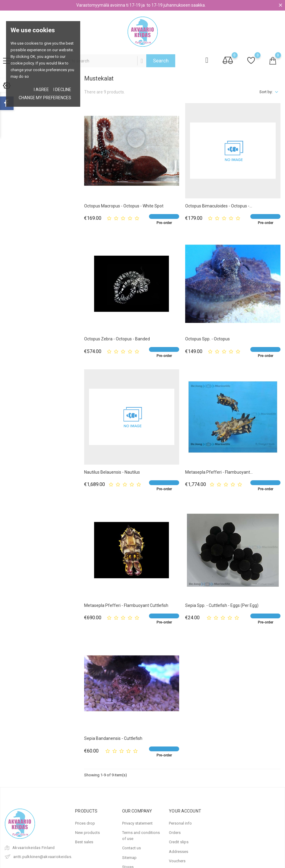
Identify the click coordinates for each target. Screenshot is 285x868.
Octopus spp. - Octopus (207, 339)
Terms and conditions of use (141, 836)
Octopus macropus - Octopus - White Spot (124, 206)
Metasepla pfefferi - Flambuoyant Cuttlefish (126, 605)
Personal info (180, 823)
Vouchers (177, 861)
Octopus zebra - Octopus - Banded (117, 339)
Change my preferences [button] (45, 98)
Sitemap (129, 858)
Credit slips (179, 842)
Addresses (179, 852)
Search (161, 61)
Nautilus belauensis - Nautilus (112, 472)
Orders (175, 833)
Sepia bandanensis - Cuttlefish (113, 738)
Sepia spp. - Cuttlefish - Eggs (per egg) (222, 605)
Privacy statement (137, 823)
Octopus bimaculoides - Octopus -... (219, 206)
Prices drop (85, 823)
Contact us (131, 848)
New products (87, 833)
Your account (185, 811)
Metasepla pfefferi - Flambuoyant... (219, 472)
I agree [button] (41, 90)
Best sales (84, 842)
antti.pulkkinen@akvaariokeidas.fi (44, 857)
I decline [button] (62, 90)
